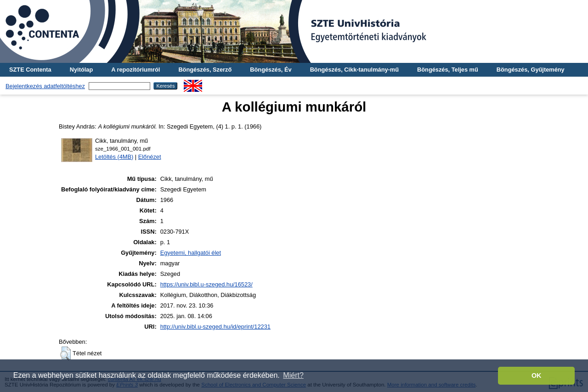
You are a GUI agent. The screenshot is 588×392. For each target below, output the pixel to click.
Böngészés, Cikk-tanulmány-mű (354, 70)
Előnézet (150, 157)
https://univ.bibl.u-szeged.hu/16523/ (206, 284)
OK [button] (537, 375)
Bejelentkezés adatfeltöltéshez (45, 86)
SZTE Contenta (30, 70)
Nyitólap (81, 70)
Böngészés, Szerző (205, 70)
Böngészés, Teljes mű (448, 70)
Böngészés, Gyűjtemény (531, 70)
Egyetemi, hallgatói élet (191, 253)
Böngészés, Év (271, 70)
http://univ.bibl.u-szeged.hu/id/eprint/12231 (215, 327)
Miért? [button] (293, 375)
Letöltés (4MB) (114, 157)
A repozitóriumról (136, 70)
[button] (65, 353)
